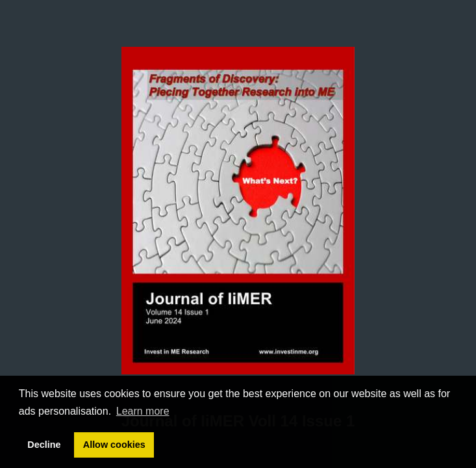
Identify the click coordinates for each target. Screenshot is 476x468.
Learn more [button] (143, 411)
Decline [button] (44, 445)
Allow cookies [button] (114, 445)
